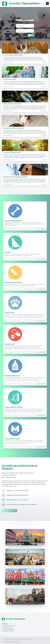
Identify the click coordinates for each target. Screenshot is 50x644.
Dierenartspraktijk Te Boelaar (13, 376)
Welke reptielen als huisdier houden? (12, 104)
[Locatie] (25, 31)
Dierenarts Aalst (8, 627)
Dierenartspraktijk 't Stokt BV (13, 439)
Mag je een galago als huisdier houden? (13, 55)
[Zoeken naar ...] (25, 26)
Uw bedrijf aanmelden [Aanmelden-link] (9, 511)
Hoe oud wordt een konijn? (10, 79)
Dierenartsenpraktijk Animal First (14, 282)
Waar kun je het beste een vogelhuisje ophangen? (15, 177)
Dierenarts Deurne (8, 631)
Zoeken (31, 35)
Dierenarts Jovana (10, 313)
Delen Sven (8, 252)
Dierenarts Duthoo (10, 344)
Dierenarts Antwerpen (9, 626)
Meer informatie (41, 229)
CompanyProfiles (28, 639)
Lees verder (44, 62)
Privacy (19, 641)
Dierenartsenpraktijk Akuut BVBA (13, 221)
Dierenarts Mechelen (9, 629)
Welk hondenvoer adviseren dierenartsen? (14, 128)
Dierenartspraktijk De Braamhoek (14, 407)
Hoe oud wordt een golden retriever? (12, 153)
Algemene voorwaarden (9, 641)
